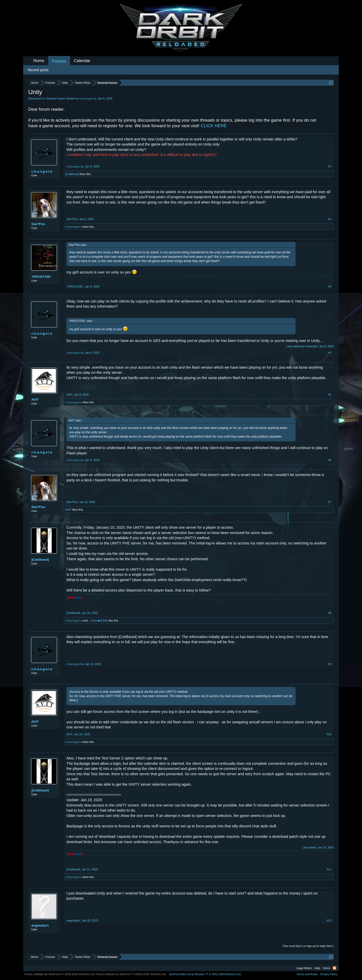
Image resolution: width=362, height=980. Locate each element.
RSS (335, 968)
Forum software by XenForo (60, 974)
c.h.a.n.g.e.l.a (88, 98)
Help (317, 968)
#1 (330, 166)
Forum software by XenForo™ (131, 974)
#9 (330, 664)
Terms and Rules (307, 974)
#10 (329, 734)
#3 (330, 286)
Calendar (82, 61)
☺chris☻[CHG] (98, 621)
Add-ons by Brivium (205, 974)
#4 (330, 353)
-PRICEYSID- (41, 277)
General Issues (55, 98)
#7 (330, 502)
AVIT (35, 400)
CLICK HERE (214, 126)
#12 (329, 920)
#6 (330, 460)
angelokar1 (40, 925)
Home (39, 61)
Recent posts (38, 70)
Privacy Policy (329, 974)
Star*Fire (38, 224)
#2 (330, 219)
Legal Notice (304, 968)
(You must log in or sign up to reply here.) (308, 946)
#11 (329, 869)
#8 (330, 613)
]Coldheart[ (72, 174)
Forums (59, 61)
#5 (330, 395)
